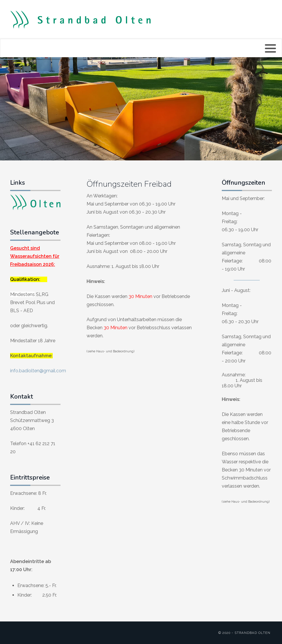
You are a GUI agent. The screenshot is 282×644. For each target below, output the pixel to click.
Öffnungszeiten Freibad (129, 184)
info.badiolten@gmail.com (38, 371)
